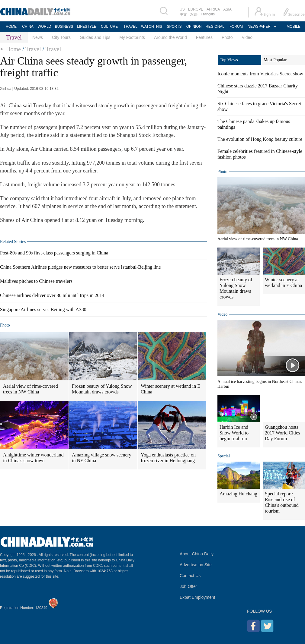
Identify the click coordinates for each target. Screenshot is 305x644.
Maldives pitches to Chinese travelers (36, 281)
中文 (183, 14)
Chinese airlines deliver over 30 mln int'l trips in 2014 (52, 295)
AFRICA (213, 9)
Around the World (170, 37)
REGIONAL (215, 27)
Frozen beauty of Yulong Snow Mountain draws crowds (102, 389)
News (38, 37)
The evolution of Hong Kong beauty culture (260, 139)
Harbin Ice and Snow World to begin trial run (234, 433)
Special (224, 456)
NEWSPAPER (259, 27)
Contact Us (190, 576)
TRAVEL (130, 27)
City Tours (61, 37)
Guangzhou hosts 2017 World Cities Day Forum (283, 433)
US (182, 9)
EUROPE (196, 9)
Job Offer (188, 586)
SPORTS (174, 27)
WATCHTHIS (152, 27)
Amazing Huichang (238, 494)
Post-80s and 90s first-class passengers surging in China (54, 253)
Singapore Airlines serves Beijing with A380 (43, 309)
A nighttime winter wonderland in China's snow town (33, 458)
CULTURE (109, 27)
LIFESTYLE (87, 27)
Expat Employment (197, 597)
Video (247, 37)
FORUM (236, 27)
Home (13, 49)
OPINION (194, 27)
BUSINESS (64, 27)
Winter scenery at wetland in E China (170, 389)
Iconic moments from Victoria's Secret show (260, 74)
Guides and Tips (95, 37)
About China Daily (197, 554)
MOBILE (293, 27)
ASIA (227, 9)
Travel (33, 49)
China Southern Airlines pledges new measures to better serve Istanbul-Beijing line (80, 267)
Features (204, 37)
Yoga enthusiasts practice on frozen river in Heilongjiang (168, 458)
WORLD (45, 27)
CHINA (28, 27)
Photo (227, 37)
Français (208, 14)
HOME (11, 27)
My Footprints (132, 37)
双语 (194, 14)
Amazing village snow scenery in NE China (102, 458)
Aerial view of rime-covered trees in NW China (30, 389)
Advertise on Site (196, 565)
